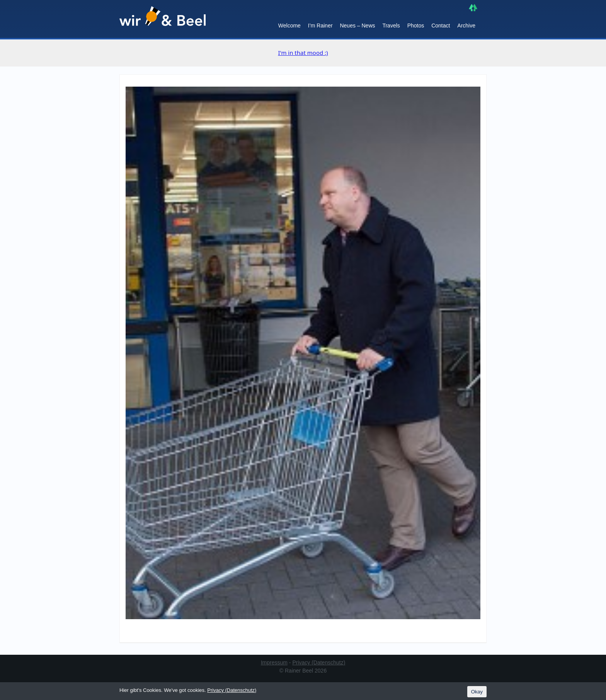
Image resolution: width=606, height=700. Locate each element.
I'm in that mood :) (303, 53)
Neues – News (357, 26)
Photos (416, 26)
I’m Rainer (320, 26)
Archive (466, 26)
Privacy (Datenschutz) (319, 662)
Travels (391, 26)
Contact (441, 26)
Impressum (274, 662)
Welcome (289, 26)
